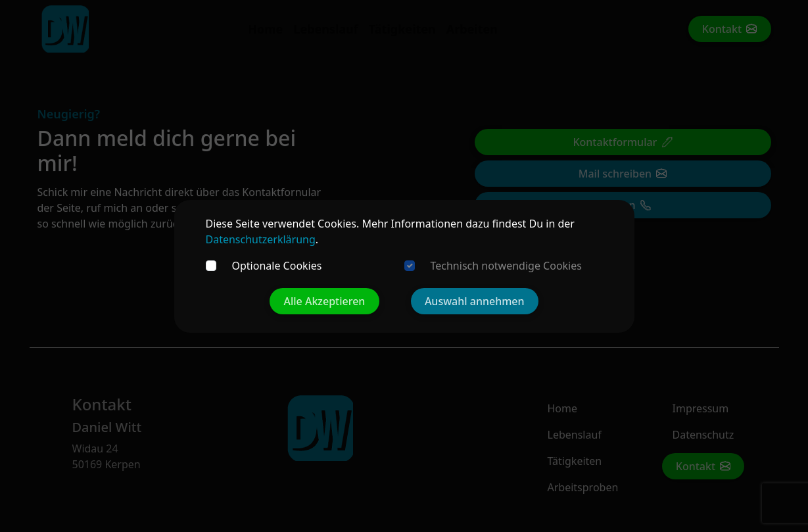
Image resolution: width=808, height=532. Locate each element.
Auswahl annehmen (475, 301)
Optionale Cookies (277, 266)
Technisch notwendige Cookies (506, 266)
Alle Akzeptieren (324, 301)
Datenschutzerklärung (261, 239)
